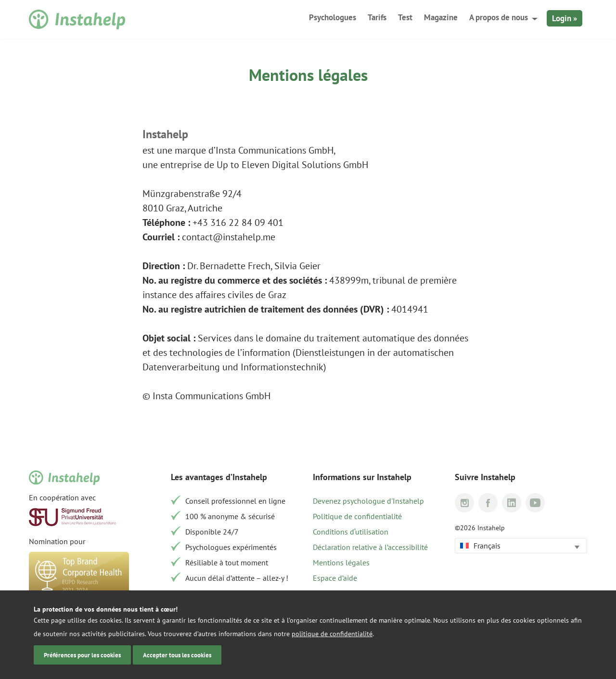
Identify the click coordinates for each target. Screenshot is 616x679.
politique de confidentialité (332, 634)
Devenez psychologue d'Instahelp (368, 501)
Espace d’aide (335, 578)
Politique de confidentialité (357, 516)
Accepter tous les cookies (177, 655)
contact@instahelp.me (229, 237)
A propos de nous (499, 17)
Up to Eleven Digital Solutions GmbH (292, 165)
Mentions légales (341, 562)
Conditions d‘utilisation (351, 532)
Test (405, 17)
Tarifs (377, 17)
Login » (565, 18)
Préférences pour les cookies (82, 655)
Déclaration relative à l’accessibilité (370, 547)
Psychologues (333, 17)
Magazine (441, 17)
